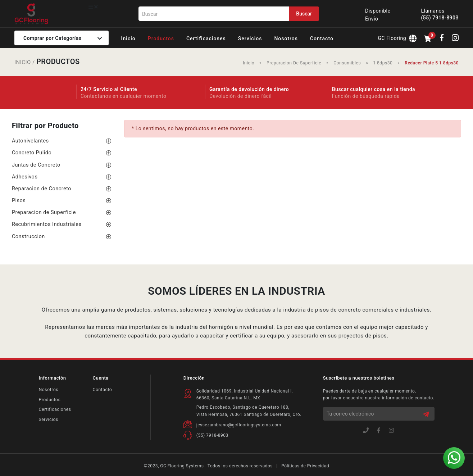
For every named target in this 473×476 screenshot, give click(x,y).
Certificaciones (55, 409)
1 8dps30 (383, 63)
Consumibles (348, 63)
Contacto (102, 390)
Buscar (304, 14)
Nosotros (48, 390)
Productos (49, 399)
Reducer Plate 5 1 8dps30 (432, 63)
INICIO (23, 62)
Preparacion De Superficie (295, 63)
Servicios (48, 419)
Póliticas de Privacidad (305, 466)
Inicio (250, 63)
